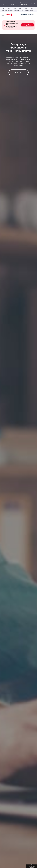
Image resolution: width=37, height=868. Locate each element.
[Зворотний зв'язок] (32, 866)
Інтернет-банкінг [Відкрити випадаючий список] (28, 15)
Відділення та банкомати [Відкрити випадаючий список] (26, 4)
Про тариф (19, 72)
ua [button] (34, 4)
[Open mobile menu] (3, 15)
